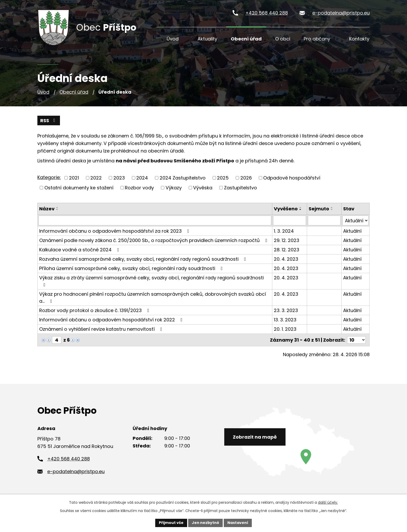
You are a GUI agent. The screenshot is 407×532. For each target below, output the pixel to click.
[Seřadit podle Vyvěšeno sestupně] (301, 210)
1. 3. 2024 (284, 231)
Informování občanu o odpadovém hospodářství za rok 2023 (115, 231)
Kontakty (359, 39)
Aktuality (207, 39)
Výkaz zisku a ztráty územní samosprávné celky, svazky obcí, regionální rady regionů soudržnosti (151, 281)
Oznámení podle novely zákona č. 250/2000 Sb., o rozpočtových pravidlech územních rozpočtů (154, 240)
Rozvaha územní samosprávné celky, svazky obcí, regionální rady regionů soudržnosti (144, 259)
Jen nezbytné (205, 523)
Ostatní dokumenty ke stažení (79, 188)
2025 (223, 178)
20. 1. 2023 (285, 329)
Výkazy (174, 188)
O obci (283, 39)
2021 (74, 178)
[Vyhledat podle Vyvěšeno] (290, 220)
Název (47, 209)
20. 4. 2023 (286, 259)
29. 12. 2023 (287, 240)
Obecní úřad (246, 39)
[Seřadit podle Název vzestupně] (57, 208)
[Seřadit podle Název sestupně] (57, 210)
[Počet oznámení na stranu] (356, 340)
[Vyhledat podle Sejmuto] (324, 220)
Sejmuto (319, 209)
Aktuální (352, 231)
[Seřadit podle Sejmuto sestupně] (332, 210)
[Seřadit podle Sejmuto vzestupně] (332, 208)
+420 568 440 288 (267, 13)
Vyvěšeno (286, 209)
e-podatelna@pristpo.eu (341, 13)
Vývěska (203, 188)
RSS (49, 120)
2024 (142, 178)
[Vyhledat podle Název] (155, 220)
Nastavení (238, 523)
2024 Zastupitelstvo (183, 178)
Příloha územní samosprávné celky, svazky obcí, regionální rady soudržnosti (132, 268)
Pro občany (317, 39)
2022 (96, 178)
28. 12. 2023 (287, 250)
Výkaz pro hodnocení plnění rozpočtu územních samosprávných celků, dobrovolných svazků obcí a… (153, 298)
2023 (119, 178)
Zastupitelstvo (240, 188)
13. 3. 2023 (285, 320)
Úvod (173, 39)
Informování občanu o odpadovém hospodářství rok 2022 (112, 320)
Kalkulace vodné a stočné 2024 (80, 250)
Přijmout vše (171, 523)
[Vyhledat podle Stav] (355, 220)
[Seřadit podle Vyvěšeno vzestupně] (301, 208)
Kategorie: (49, 177)
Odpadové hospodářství (292, 178)
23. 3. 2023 (286, 310)
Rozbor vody (139, 188)
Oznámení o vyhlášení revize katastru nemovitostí (102, 329)
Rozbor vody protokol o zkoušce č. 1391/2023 (95, 310)
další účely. (328, 502)
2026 (246, 178)
